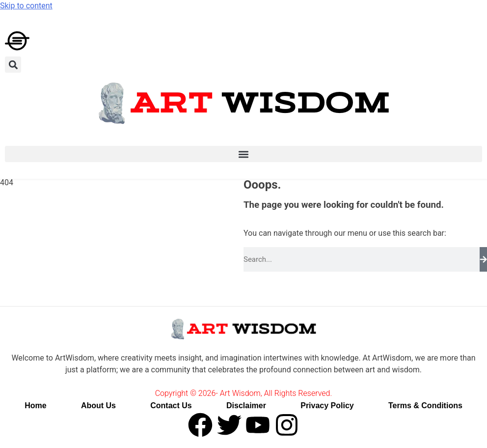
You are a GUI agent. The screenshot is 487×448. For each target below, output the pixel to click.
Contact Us (171, 406)
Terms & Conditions (425, 406)
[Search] (484, 259)
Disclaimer (246, 406)
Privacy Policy (327, 406)
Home (35, 406)
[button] (13, 65)
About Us (98, 406)
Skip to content (26, 6)
